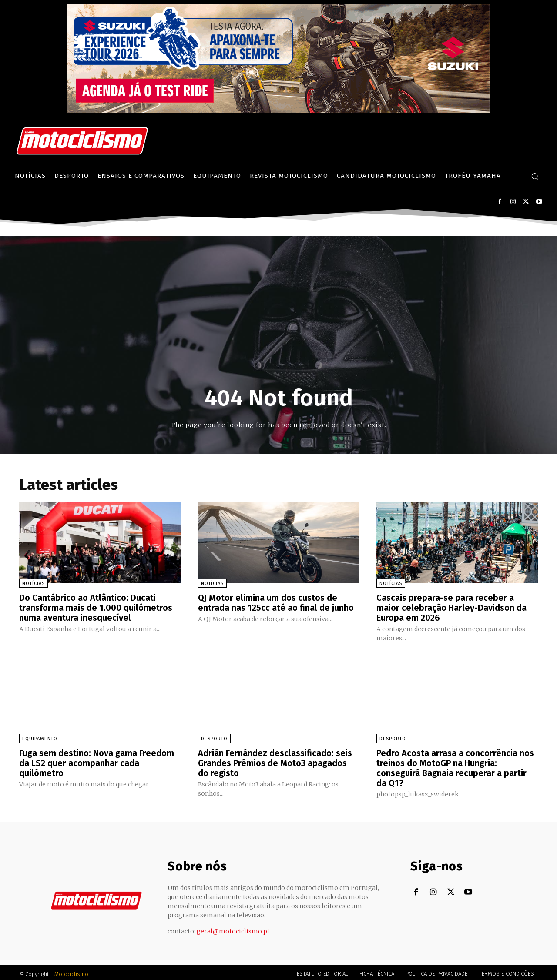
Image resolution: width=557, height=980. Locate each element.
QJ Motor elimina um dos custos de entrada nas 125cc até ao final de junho (276, 602)
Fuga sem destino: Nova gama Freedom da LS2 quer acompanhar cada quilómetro (97, 761)
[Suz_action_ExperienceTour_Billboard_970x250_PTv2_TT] (278, 111)
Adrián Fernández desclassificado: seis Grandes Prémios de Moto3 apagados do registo (275, 761)
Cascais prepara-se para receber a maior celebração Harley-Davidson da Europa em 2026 (452, 607)
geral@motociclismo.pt (233, 928)
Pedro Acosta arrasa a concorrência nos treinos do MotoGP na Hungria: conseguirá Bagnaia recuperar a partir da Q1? (455, 766)
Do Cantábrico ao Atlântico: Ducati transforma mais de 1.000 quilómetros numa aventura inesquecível (96, 607)
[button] (535, 176)
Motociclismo (71, 971)
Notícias (34, 584)
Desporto (214, 738)
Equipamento (40, 738)
